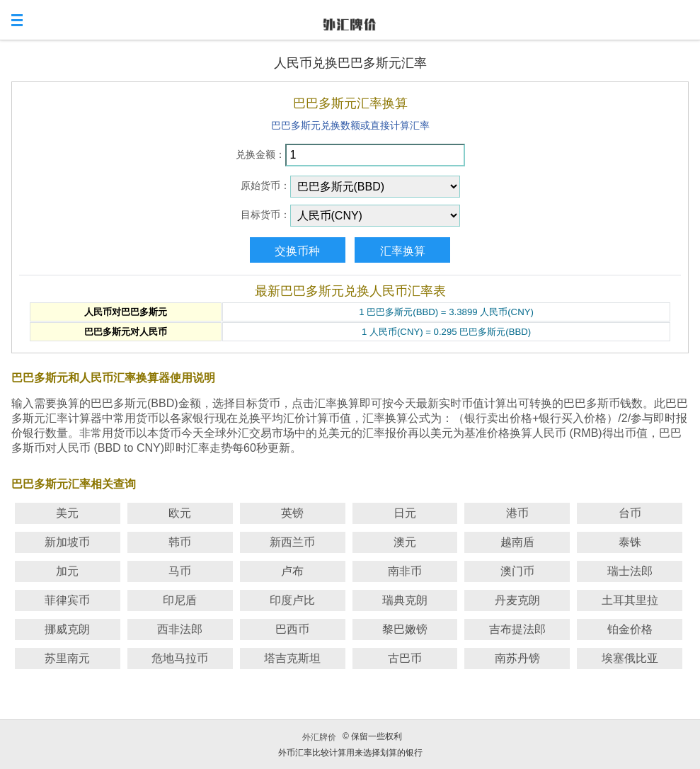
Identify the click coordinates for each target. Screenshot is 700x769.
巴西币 (292, 629)
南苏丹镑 (517, 658)
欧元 (180, 513)
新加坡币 (67, 542)
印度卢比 (292, 600)
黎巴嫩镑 (405, 629)
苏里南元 (67, 658)
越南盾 (517, 542)
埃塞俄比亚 (630, 658)
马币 (180, 571)
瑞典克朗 (405, 600)
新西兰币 (292, 542)
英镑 (292, 513)
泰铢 (630, 542)
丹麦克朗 (517, 600)
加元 (67, 571)
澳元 (405, 542)
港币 (517, 513)
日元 (405, 513)
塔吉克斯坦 (292, 658)
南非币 (405, 571)
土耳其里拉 (630, 600)
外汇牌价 (319, 737)
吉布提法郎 (517, 629)
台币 (630, 513)
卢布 (292, 571)
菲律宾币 (67, 600)
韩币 (180, 542)
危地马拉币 (180, 658)
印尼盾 (180, 600)
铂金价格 (630, 629)
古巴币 (405, 658)
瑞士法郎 (630, 571)
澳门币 (517, 571)
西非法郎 (180, 629)
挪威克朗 (67, 629)
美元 (67, 513)
